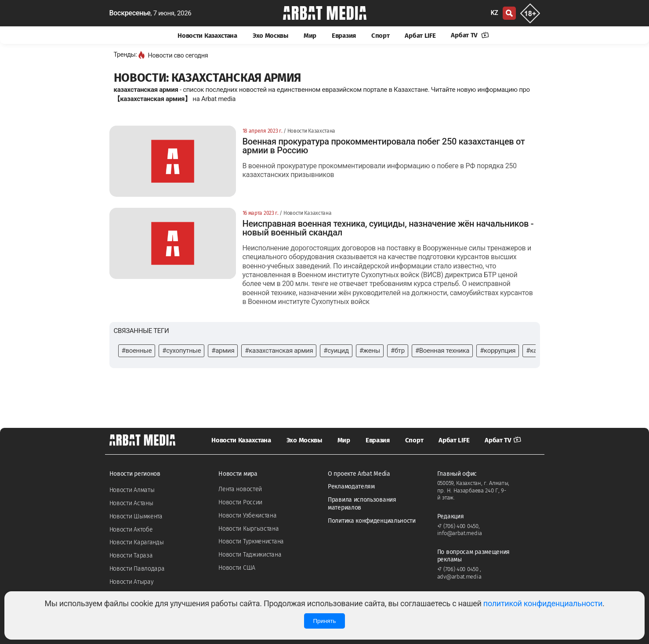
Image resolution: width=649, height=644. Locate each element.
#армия (223, 351)
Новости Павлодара (137, 569)
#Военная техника (442, 351)
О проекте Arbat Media (359, 474)
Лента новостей (240, 489)
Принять (324, 621)
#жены (370, 351)
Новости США (237, 568)
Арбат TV (470, 35)
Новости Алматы (132, 490)
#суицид (336, 351)
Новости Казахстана (207, 36)
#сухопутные (181, 351)
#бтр (398, 351)
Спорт (381, 36)
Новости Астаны (131, 503)
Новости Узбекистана (247, 516)
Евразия (344, 36)
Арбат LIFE (420, 36)
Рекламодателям (351, 487)
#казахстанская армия (279, 351)
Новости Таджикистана (250, 555)
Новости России (240, 502)
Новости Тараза (131, 555)
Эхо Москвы (270, 36)
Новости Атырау (132, 582)
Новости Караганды (137, 542)
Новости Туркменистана (251, 541)
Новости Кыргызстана (248, 529)
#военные (137, 351)
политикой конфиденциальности (543, 603)
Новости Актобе (131, 530)
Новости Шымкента (136, 516)
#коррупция (498, 351)
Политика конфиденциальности (372, 521)
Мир (310, 36)
